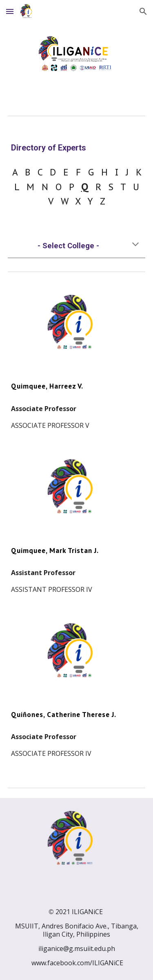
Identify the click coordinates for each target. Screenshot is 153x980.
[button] (10, 11)
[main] (77, 148)
